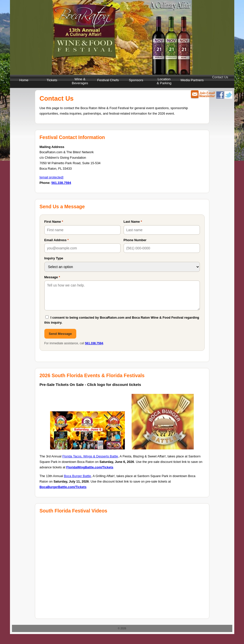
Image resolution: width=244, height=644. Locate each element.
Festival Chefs (108, 80)
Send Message (60, 334)
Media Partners (192, 80)
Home (24, 80)
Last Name (133, 222)
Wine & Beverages (80, 81)
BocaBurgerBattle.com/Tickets (63, 487)
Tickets (52, 80)
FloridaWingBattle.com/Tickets (90, 467)
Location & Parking (164, 81)
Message (52, 277)
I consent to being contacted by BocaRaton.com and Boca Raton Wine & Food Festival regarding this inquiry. (122, 320)
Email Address (57, 240)
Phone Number (135, 240)
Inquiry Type (54, 258)
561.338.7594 (61, 183)
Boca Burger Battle (77, 476)
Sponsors (136, 80)
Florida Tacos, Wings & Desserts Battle (90, 456)
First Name (54, 222)
